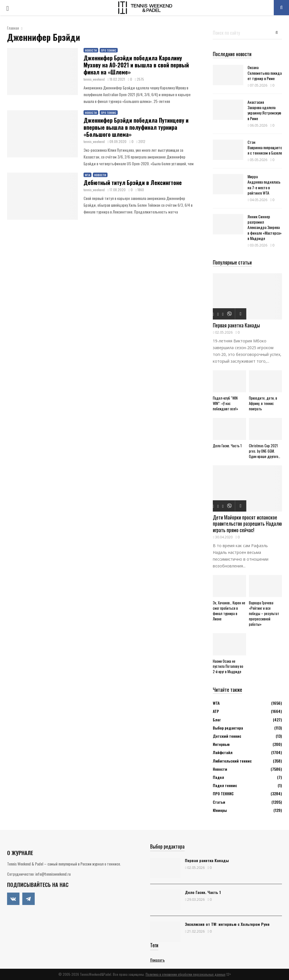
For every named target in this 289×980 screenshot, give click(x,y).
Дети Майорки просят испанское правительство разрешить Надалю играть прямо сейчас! (247, 524)
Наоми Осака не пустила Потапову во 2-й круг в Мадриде (228, 666)
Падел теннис (225, 785)
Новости (91, 50)
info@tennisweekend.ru (53, 874)
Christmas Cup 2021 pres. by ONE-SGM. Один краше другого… (265, 451)
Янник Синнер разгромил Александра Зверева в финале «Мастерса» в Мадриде (265, 227)
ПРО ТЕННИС (109, 50)
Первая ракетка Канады (236, 325)
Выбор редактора (228, 728)
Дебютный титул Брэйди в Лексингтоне (133, 182)
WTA (87, 175)
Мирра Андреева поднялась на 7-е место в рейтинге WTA (264, 185)
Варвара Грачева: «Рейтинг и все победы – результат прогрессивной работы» (264, 613)
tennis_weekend (94, 79)
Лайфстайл (223, 752)
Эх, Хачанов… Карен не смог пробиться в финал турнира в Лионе (229, 611)
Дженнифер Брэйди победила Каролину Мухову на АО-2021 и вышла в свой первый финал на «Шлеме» (136, 65)
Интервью (221, 744)
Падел (218, 777)
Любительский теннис (232, 761)
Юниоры (220, 810)
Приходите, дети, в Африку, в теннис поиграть (263, 403)
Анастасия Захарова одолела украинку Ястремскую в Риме (264, 110)
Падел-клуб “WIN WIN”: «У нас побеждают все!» (225, 403)
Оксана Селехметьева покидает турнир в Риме (265, 73)
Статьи (219, 802)
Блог (217, 720)
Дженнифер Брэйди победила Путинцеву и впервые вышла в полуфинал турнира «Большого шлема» (136, 127)
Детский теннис (227, 736)
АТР (216, 711)
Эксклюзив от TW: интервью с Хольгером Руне (227, 924)
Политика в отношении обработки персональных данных (186, 974)
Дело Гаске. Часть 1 (227, 446)
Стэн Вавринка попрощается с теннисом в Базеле (265, 147)
